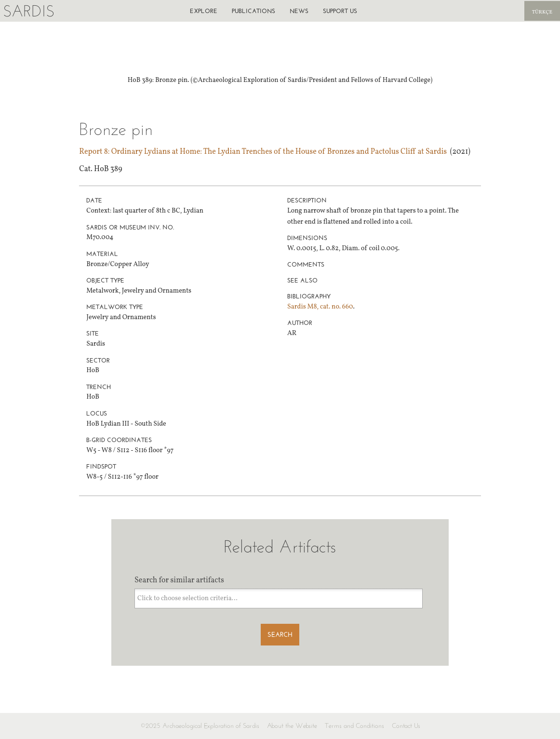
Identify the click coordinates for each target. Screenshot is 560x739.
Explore (204, 11)
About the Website (292, 726)
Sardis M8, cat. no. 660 (320, 307)
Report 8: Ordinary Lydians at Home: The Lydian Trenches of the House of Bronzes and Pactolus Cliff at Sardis (263, 152)
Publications (253, 11)
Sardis (29, 11)
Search (280, 635)
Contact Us (406, 726)
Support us (340, 11)
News (299, 11)
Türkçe (542, 12)
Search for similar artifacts (179, 580)
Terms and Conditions (354, 726)
